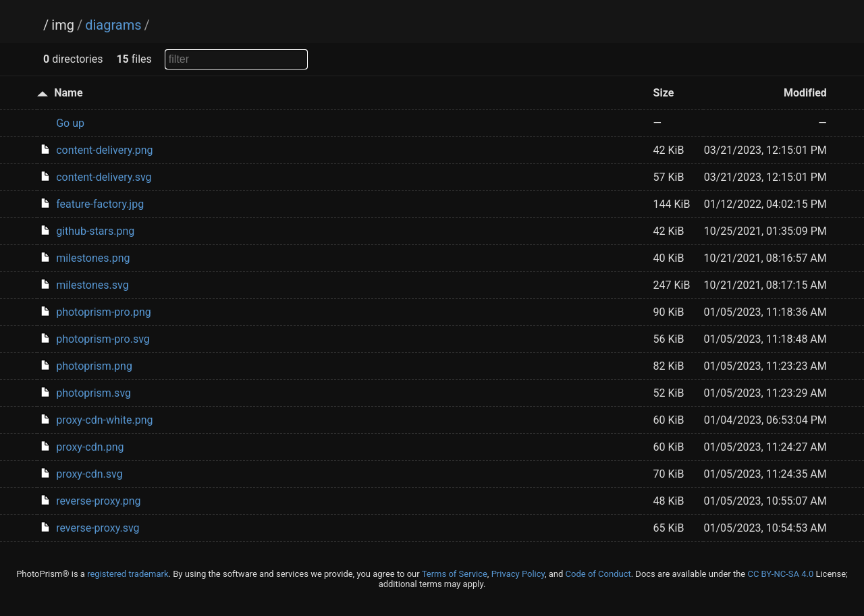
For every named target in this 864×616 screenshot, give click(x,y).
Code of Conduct (598, 574)
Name (68, 93)
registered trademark (128, 574)
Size (664, 93)
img (63, 25)
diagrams (113, 25)
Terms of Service (455, 574)
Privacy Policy (518, 574)
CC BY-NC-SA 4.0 (780, 574)
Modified (805, 93)
